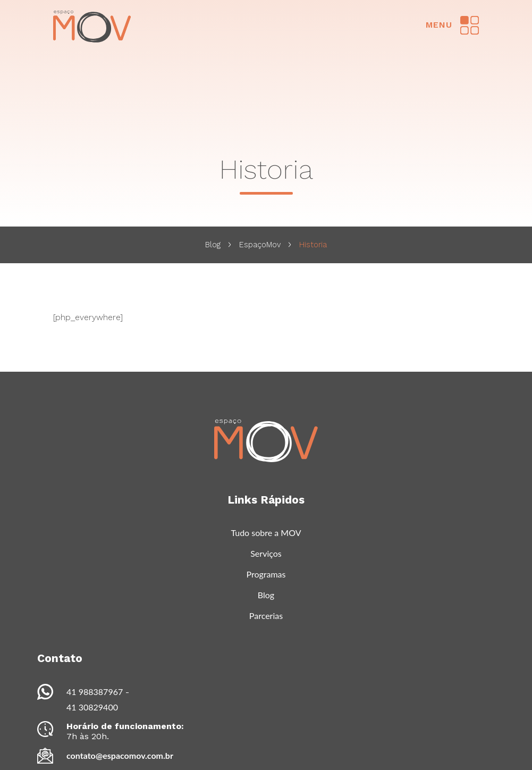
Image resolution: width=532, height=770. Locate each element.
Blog (213, 245)
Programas (266, 574)
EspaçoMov (260, 245)
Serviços (266, 553)
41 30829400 (92, 707)
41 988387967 (95, 692)
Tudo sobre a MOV (266, 533)
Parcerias (266, 616)
